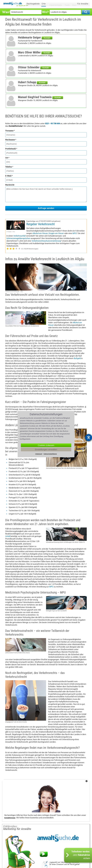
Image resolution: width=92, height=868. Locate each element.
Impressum (39, 454)
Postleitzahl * (11, 149)
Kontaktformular (10, 818)
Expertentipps (56, 4)
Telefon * (9, 167)
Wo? (45, 12)
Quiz (73, 4)
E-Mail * (9, 176)
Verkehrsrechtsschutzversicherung (46, 241)
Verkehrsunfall (19, 236)
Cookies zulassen (46, 445)
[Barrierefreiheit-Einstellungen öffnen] (89, 438)
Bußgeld (77, 358)
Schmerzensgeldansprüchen (18, 238)
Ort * (7, 158)
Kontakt (47, 38)
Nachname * (11, 140)
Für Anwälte (83, 4)
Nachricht (10, 185)
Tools (66, 4)
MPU (74, 233)
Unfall (8, 536)
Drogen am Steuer (56, 233)
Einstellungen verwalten (46, 449)
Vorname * (10, 131)
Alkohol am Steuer (40, 233)
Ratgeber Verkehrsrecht (41, 224)
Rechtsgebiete (35, 4)
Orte (46, 4)
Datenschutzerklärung (50, 454)
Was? (6, 12)
